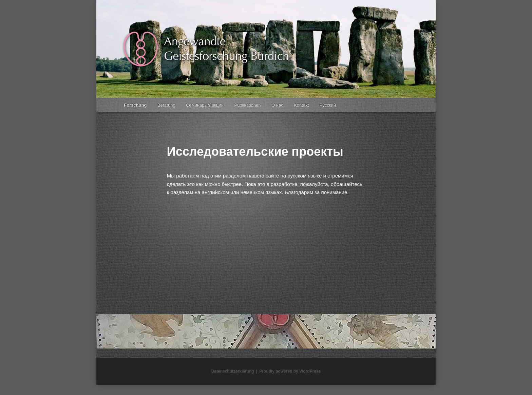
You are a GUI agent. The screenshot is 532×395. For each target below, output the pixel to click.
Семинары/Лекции (205, 105)
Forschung (135, 105)
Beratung (166, 105)
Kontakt (301, 105)
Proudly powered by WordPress (290, 371)
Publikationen (247, 105)
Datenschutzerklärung (233, 371)
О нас (277, 105)
